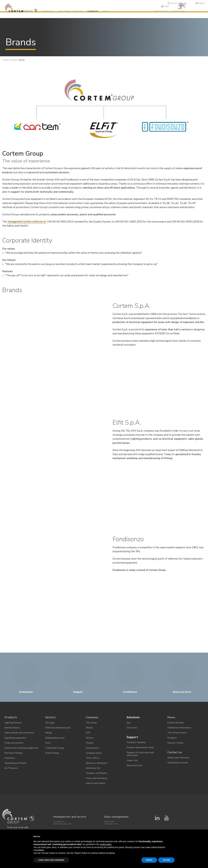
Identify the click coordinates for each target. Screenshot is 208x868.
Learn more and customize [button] (51, 860)
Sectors (78, 11)
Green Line (132, 760)
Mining (48, 733)
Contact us (160, 11)
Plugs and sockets (14, 743)
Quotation (178, 11)
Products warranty (136, 742)
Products (48, 11)
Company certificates (97, 773)
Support (132, 737)
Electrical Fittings (14, 753)
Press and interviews (97, 778)
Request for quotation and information (140, 754)
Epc (129, 723)
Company (93, 11)
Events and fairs (176, 723)
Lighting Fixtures (13, 723)
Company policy (94, 753)
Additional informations (179, 728)
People (90, 743)
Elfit (88, 733)
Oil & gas (50, 723)
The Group (91, 723)
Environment (92, 748)
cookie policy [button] (106, 844)
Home (6, 60)
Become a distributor (97, 763)
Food (48, 743)
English (200, 3)
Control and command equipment (21, 748)
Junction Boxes (12, 728)
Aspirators (10, 758)
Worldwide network (178, 763)
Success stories (175, 743)
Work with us (93, 758)
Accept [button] (166, 860)
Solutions (64, 11)
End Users (132, 728)
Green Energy (52, 753)
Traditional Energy (55, 748)
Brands (89, 728)
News (106, 11)
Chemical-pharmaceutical (58, 728)
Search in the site (177, 3)
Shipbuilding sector (55, 738)
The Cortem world (177, 733)
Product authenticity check (140, 748)
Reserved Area (134, 765)
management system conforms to (27, 222)
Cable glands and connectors (19, 733)
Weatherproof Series (15, 763)
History (90, 738)
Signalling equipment (15, 738)
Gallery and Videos (96, 783)
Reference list (93, 768)
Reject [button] (149, 860)
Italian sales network (178, 757)
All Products (11, 768)
